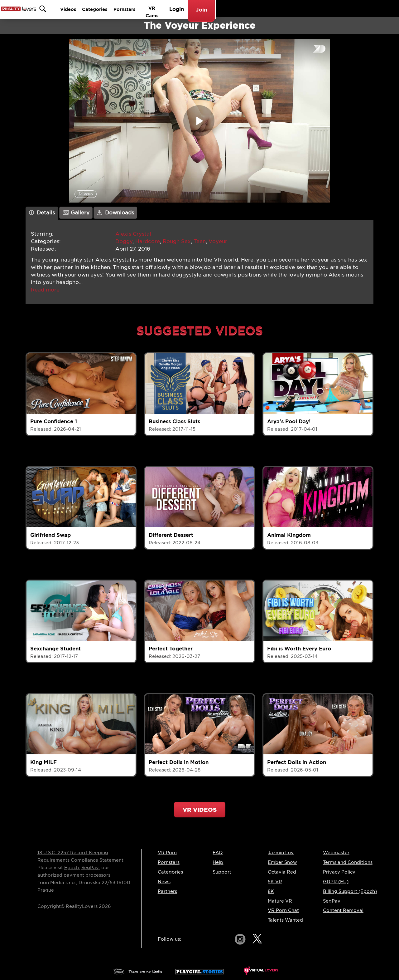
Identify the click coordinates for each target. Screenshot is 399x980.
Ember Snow (282, 862)
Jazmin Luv (281, 853)
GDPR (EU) (336, 882)
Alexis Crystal (133, 234)
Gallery (76, 213)
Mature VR (280, 901)
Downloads (115, 213)
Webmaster (336, 853)
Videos (208, 9)
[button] (45, 290)
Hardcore (148, 241)
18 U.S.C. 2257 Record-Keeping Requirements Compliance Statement (80, 856)
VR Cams (309, 9)
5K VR (275, 882)
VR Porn (167, 853)
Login (337, 9)
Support (222, 872)
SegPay (90, 868)
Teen (200, 241)
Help (218, 862)
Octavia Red (282, 872)
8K (271, 891)
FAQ (218, 853)
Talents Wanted (285, 920)
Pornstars (276, 9)
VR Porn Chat (283, 910)
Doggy (124, 241)
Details (42, 213)
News (164, 882)
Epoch (72, 868)
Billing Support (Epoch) (350, 891)
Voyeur (218, 241)
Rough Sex (177, 241)
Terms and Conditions (348, 862)
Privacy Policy (339, 872)
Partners (167, 891)
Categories (240, 9)
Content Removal (343, 910)
